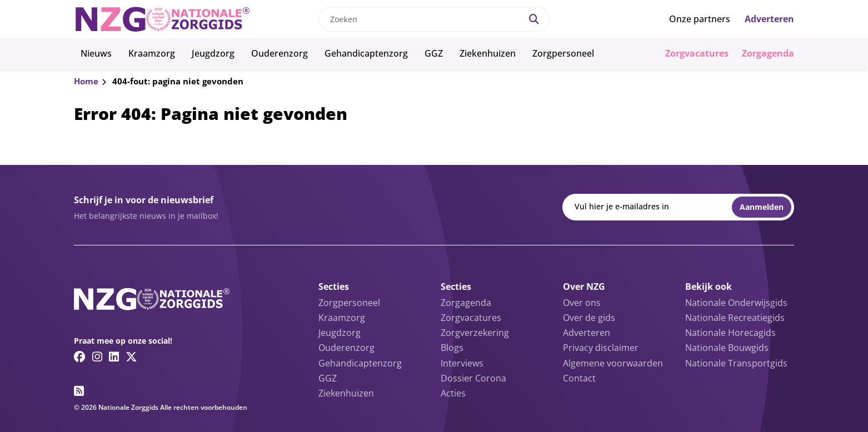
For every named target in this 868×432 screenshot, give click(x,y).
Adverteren (769, 19)
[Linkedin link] (114, 356)
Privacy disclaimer (601, 348)
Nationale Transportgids (736, 363)
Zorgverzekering (475, 333)
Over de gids (589, 318)
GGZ (434, 53)
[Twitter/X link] (131, 356)
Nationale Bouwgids (727, 348)
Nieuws (96, 53)
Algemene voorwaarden (613, 363)
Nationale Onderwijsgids (736, 303)
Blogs (452, 348)
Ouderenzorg (280, 53)
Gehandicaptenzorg (366, 53)
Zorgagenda (768, 53)
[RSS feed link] (79, 391)
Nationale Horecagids (730, 333)
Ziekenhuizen (488, 53)
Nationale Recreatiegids (735, 318)
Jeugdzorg (213, 53)
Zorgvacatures (697, 53)
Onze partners (700, 19)
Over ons (582, 303)
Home (86, 81)
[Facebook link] (80, 356)
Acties (453, 393)
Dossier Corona (473, 378)
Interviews (462, 363)
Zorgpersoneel (563, 53)
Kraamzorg (152, 53)
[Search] (534, 19)
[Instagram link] (97, 356)
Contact (579, 378)
